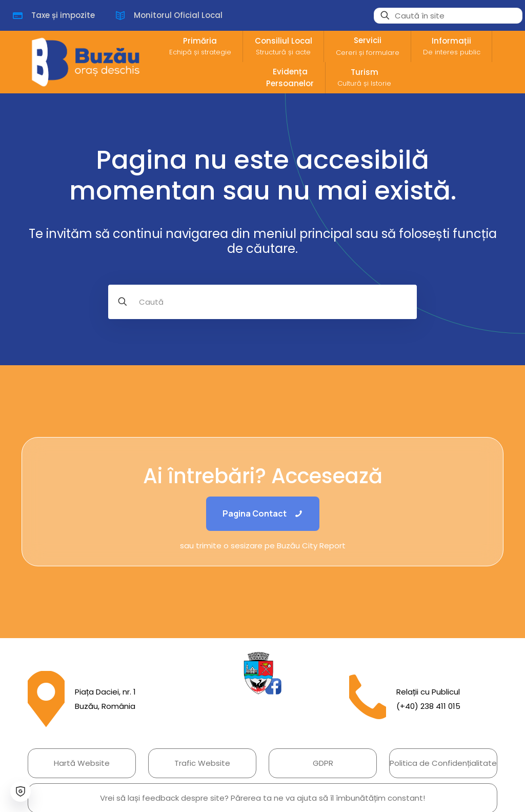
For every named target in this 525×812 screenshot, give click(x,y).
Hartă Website (82, 763)
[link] (262, 673)
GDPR (323, 763)
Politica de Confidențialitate (443, 763)
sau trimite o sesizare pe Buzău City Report (263, 546)
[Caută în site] (448, 16)
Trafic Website (202, 763)
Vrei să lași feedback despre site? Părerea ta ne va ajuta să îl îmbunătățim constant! (262, 798)
